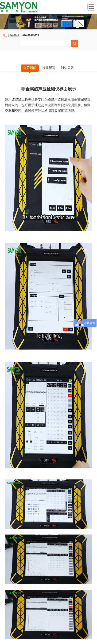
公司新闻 (30, 68)
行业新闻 (49, 68)
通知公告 (67, 68)
